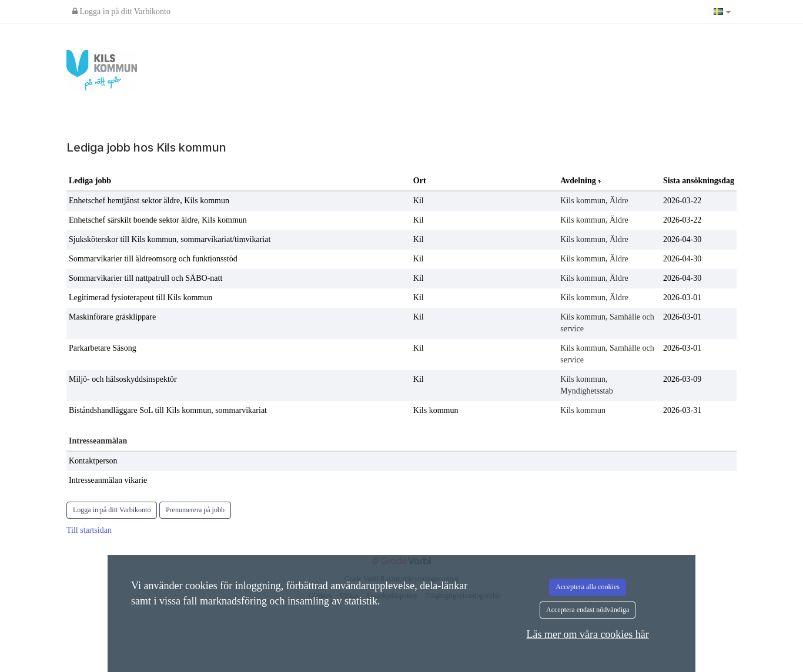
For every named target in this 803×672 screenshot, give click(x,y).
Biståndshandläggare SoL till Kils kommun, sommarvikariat (168, 410)
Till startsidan (89, 530)
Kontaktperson (93, 461)
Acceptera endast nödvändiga (588, 610)
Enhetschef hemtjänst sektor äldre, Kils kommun (149, 201)
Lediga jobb (90, 181)
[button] (722, 12)
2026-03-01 (682, 298)
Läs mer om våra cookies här (587, 634)
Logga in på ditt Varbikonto (121, 11)
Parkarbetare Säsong (103, 348)
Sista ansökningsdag (699, 181)
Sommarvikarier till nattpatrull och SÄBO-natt (145, 278)
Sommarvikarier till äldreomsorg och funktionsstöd (153, 259)
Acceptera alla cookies (588, 587)
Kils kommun (436, 410)
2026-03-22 (682, 201)
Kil (419, 201)
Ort (420, 181)
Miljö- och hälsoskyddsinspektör (123, 379)
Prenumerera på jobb (195, 510)
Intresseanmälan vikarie (108, 480)
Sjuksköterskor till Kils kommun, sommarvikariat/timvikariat (170, 239)
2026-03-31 (682, 410)
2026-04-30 (682, 239)
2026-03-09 (682, 379)
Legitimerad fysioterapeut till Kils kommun (140, 298)
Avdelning (579, 181)
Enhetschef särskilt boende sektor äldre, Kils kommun (158, 220)
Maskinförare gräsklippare (112, 317)
